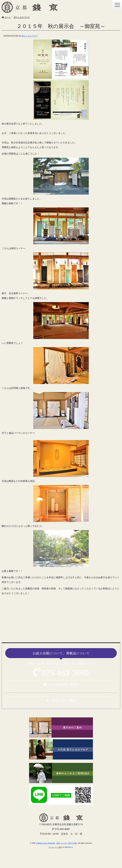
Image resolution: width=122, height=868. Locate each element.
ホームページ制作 (55, 847)
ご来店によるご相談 (61, 701)
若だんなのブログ (30, 36)
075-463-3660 (65, 673)
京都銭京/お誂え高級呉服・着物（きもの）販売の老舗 (57, 843)
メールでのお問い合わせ (61, 685)
